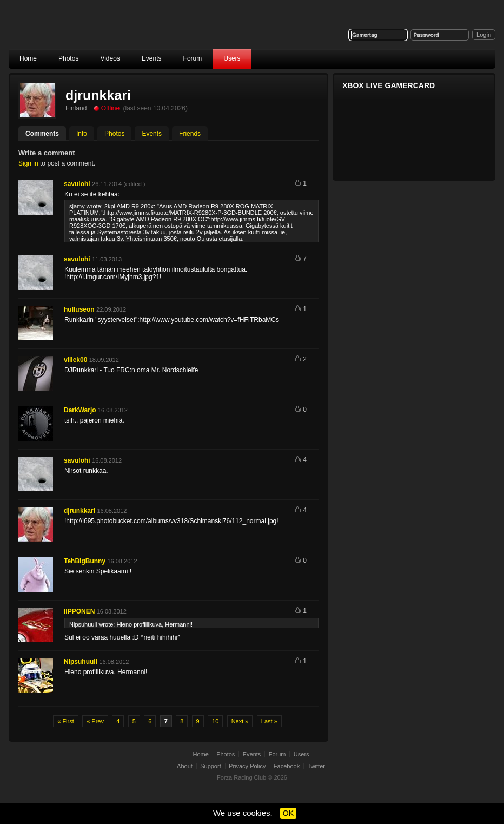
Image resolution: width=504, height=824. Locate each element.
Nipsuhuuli (81, 662)
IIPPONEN (79, 611)
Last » (269, 721)
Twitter (316, 766)
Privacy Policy (247, 766)
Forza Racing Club (93, 31)
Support (211, 766)
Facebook (287, 766)
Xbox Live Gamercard (389, 85)
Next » (240, 721)
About (185, 766)
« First (66, 721)
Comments (42, 134)
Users (232, 58)
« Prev (95, 721)
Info (82, 134)
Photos (68, 58)
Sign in (28, 163)
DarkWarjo (80, 410)
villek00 (75, 360)
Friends (190, 134)
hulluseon (79, 309)
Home (28, 58)
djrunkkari (79, 511)
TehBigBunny (85, 561)
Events (152, 58)
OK (288, 813)
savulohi (77, 184)
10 (215, 721)
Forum (193, 58)
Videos (110, 58)
